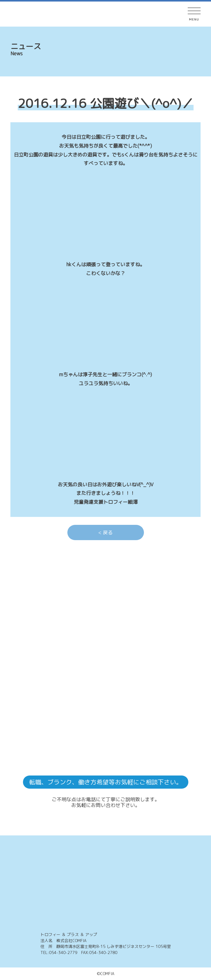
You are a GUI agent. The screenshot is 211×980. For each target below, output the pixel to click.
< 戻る (105, 532)
